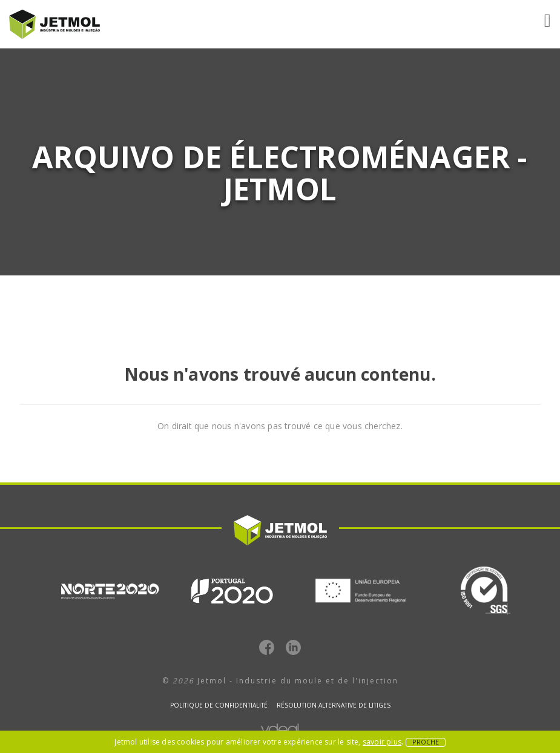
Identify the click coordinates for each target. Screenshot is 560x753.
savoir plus (382, 742)
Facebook (267, 647)
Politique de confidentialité (219, 705)
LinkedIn (293, 647)
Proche (426, 742)
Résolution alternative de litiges (334, 705)
